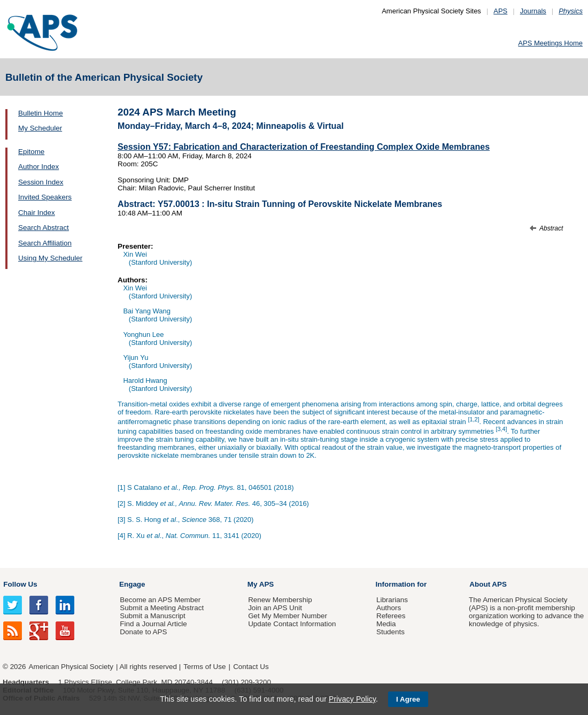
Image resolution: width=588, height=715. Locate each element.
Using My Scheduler (50, 258)
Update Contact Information (292, 624)
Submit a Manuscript (152, 616)
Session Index (41, 182)
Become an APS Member (160, 600)
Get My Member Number (288, 616)
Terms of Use (204, 667)
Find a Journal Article (153, 624)
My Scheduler (40, 128)
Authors (389, 608)
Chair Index (37, 213)
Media (386, 624)
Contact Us (251, 667)
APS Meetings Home (550, 43)
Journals (533, 11)
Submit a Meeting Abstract (162, 608)
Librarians (392, 600)
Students (390, 632)
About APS (488, 584)
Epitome (31, 152)
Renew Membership (280, 600)
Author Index (38, 167)
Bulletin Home (41, 113)
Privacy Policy (352, 699)
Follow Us (20, 584)
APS (500, 11)
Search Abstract (44, 228)
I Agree (408, 699)
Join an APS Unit (275, 608)
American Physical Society (71, 667)
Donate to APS (143, 632)
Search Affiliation (45, 243)
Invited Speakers (45, 197)
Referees (391, 616)
